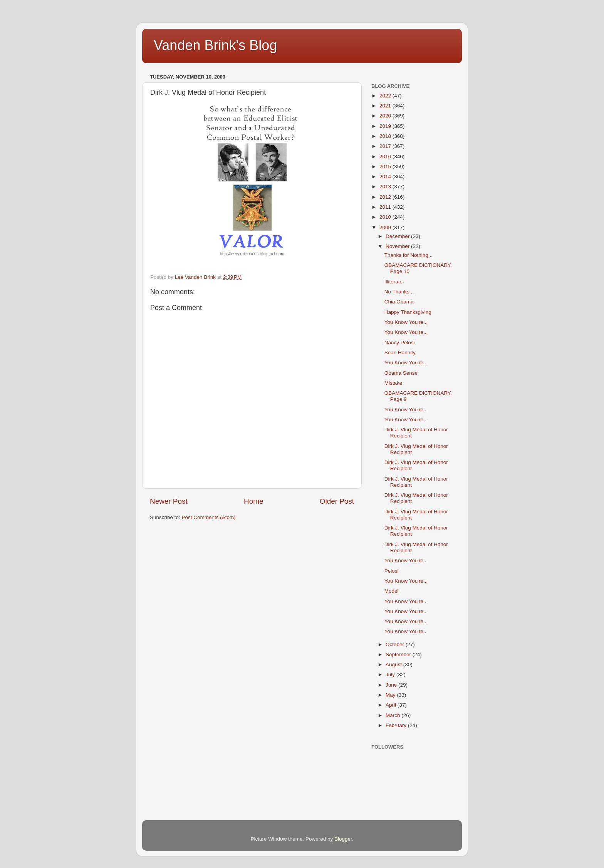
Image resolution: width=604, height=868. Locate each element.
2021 (386, 106)
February (397, 725)
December (398, 236)
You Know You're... (406, 322)
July (391, 674)
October (396, 644)
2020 (386, 116)
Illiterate (393, 282)
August (394, 664)
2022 (386, 96)
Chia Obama (399, 302)
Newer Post (169, 501)
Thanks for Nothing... (409, 255)
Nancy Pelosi (400, 343)
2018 (386, 136)
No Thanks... (399, 292)
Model (392, 591)
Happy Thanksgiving (408, 312)
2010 (386, 217)
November (398, 246)
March (393, 715)
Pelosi (392, 571)
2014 (386, 177)
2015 (386, 167)
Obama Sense (401, 373)
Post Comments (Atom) (209, 517)
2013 (386, 187)
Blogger (343, 839)
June (392, 685)
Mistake (393, 383)
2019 (386, 126)
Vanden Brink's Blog (215, 45)
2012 (386, 197)
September (399, 654)
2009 (386, 227)
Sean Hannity (400, 353)
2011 (386, 207)
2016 (386, 157)
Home (253, 501)
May (391, 695)
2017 (386, 146)
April (392, 705)
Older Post (337, 501)
